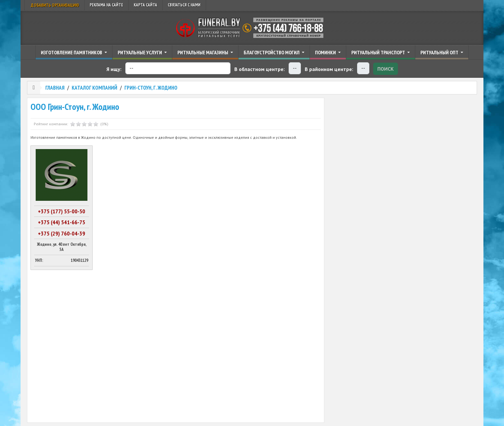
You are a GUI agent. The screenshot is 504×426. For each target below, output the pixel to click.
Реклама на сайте (106, 5)
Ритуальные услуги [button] (140, 52)
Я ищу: (114, 69)
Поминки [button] (326, 52)
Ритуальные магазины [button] (203, 52)
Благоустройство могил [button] (272, 52)
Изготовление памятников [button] (72, 52)
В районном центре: (329, 69)
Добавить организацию (54, 5)
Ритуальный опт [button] (440, 52)
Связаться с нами (184, 5)
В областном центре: (260, 69)
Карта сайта (145, 5)
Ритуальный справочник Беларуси (252, 28)
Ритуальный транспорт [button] (379, 52)
